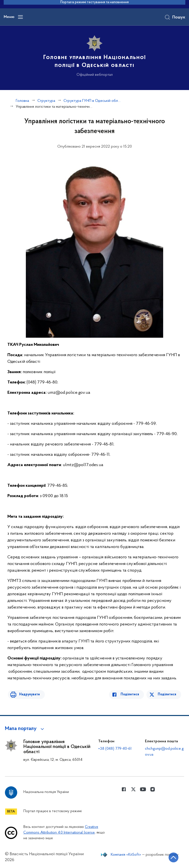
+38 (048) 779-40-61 (115, 749)
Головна (22, 101)
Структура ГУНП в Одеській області (92, 101)
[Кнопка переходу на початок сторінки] (171, 857)
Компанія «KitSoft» (126, 855)
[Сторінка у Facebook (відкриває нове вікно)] (124, 789)
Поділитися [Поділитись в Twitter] (167, 694)
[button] (25, 729)
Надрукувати (28, 694)
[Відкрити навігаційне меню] (20, 17)
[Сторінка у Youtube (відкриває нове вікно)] (143, 789)
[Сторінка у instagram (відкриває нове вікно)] (153, 789)
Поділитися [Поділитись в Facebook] (132, 694)
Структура (46, 101)
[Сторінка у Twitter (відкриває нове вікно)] (133, 789)
